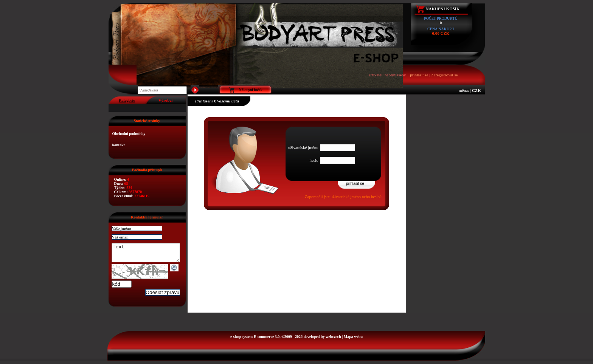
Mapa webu (353, 340)
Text (150, 254)
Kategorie (127, 100)
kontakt (119, 145)
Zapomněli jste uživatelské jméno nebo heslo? (343, 197)
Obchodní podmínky (129, 134)
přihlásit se (419, 75)
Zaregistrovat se (445, 75)
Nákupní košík (443, 9)
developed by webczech (322, 340)
